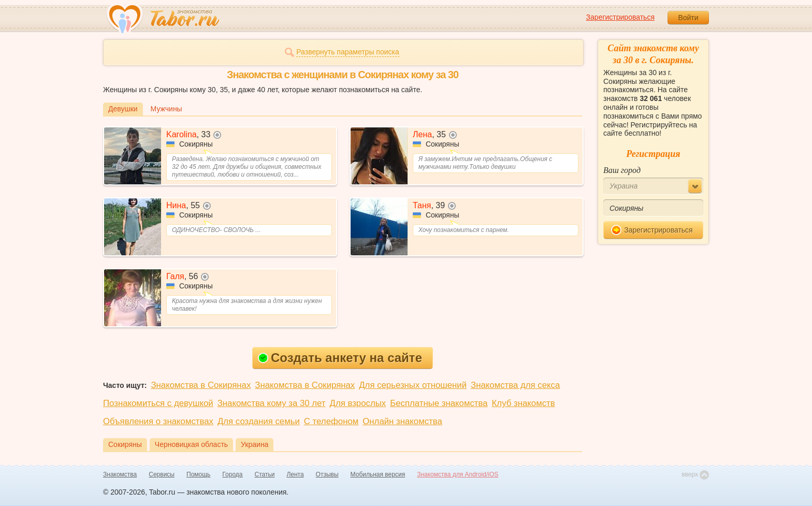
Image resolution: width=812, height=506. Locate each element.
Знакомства (120, 474)
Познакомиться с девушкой (158, 403)
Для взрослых (358, 403)
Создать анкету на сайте (340, 358)
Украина (255, 444)
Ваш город (622, 170)
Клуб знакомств (524, 403)
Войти (688, 18)
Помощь (198, 474)
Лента (295, 474)
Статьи (265, 474)
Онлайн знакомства (402, 421)
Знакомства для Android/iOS (458, 474)
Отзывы (327, 474)
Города (232, 474)
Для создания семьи (259, 421)
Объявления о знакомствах (158, 421)
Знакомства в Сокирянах (201, 385)
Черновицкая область (191, 444)
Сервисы (162, 474)
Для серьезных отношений (413, 385)
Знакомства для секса (515, 385)
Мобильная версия (378, 474)
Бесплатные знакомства (439, 403)
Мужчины (166, 109)
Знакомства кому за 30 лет (272, 403)
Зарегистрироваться (620, 17)
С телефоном (331, 421)
